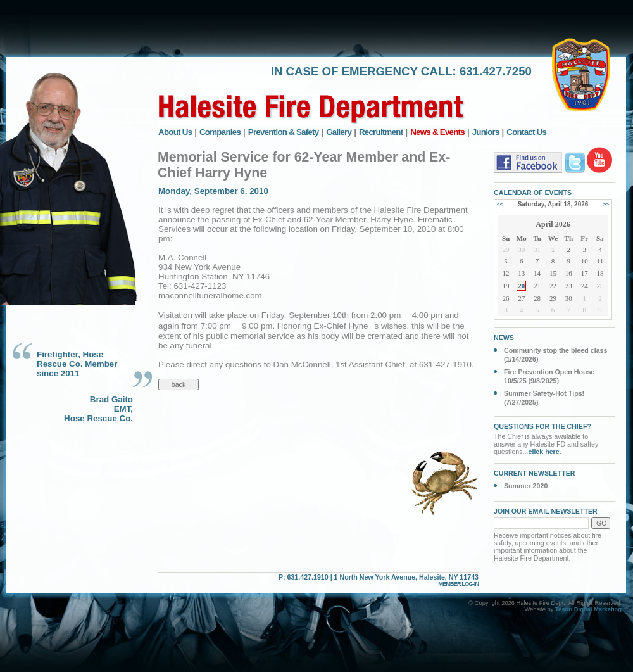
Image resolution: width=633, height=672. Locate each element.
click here (544, 452)
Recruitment (381, 132)
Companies (220, 132)
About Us (175, 132)
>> (606, 204)
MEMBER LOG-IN (458, 584)
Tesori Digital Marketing (588, 609)
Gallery (339, 132)
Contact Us (526, 132)
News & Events (437, 132)
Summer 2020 (526, 486)
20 (521, 286)
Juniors (486, 132)
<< (500, 204)
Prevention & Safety (284, 132)
